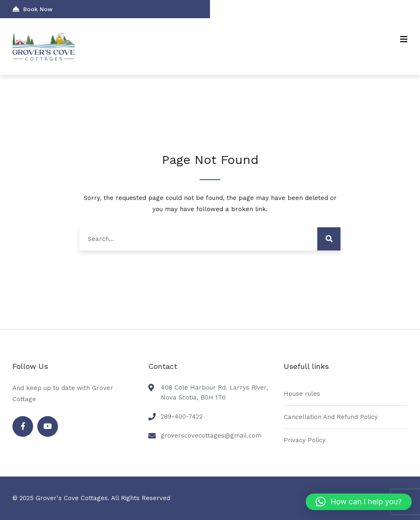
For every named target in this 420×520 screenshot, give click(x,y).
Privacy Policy (305, 440)
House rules (302, 394)
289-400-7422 (182, 416)
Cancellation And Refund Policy (331, 417)
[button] (359, 502)
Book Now (33, 9)
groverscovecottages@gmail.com (211, 436)
